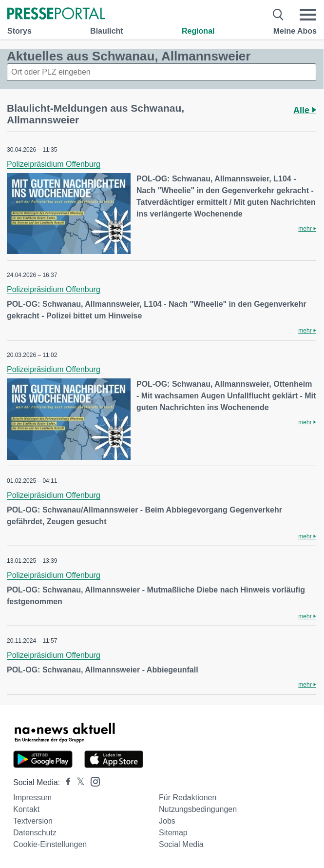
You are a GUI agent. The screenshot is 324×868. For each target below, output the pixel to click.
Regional (198, 31)
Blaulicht (107, 31)
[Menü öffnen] (308, 15)
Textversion (33, 821)
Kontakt (26, 809)
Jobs (167, 821)
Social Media (181, 844)
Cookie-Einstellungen (50, 844)
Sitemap (173, 833)
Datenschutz (35, 833)
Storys (19, 31)
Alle (305, 110)
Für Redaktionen (188, 798)
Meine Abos (295, 31)
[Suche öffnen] (278, 15)
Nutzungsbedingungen (198, 809)
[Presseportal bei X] (78, 782)
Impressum (32, 798)
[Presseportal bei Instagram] (92, 781)
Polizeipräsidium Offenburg (54, 164)
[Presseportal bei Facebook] (65, 782)
